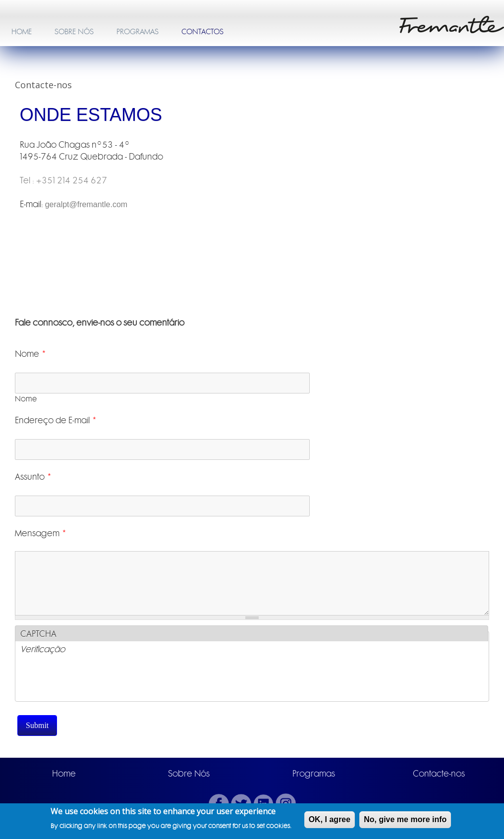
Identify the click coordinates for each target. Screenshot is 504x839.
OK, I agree (330, 819)
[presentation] (96, 682)
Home (64, 774)
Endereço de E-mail (56, 420)
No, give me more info (405, 819)
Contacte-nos (439, 774)
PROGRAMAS (138, 32)
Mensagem (41, 533)
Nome (31, 354)
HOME (22, 32)
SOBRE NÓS (74, 32)
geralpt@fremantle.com (86, 204)
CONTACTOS (202, 32)
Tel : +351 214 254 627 (63, 180)
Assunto (33, 477)
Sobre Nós (189, 774)
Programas (314, 774)
